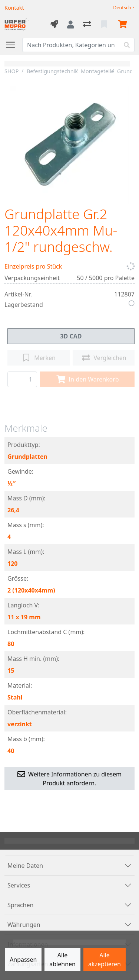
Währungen (24, 925)
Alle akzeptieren (105, 960)
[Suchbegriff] (71, 45)
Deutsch (122, 8)
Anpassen (23, 960)
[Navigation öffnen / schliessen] (13, 45)
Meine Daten (25, 866)
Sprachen (20, 905)
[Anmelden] (71, 25)
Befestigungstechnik (52, 71)
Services (19, 885)
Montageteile (97, 71)
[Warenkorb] (124, 25)
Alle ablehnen (62, 960)
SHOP (12, 71)
